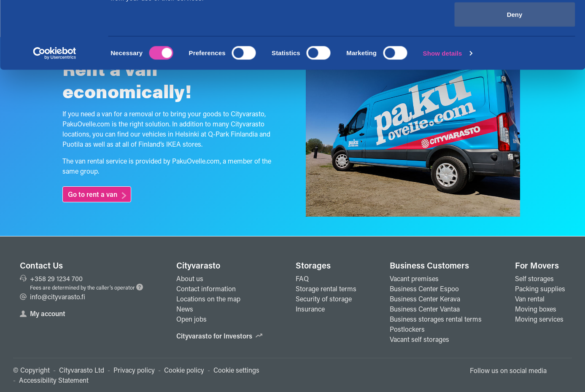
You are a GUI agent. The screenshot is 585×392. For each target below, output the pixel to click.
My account (43, 313)
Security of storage (324, 299)
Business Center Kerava (425, 299)
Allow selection (514, 50)
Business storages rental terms (436, 319)
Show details (443, 116)
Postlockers (407, 329)
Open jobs (191, 319)
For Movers (537, 265)
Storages (313, 265)
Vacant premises (414, 278)
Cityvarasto (198, 265)
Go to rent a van (93, 194)
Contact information (206, 289)
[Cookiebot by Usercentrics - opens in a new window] (55, 116)
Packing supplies (540, 289)
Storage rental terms (326, 289)
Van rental (530, 299)
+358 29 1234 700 (51, 278)
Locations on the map (208, 299)
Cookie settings (236, 370)
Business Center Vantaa (425, 309)
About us (190, 278)
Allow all (515, 22)
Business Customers (429, 265)
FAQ (302, 278)
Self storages (534, 278)
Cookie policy (184, 370)
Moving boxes (536, 309)
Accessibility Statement (54, 380)
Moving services (539, 319)
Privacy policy (134, 370)
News (185, 309)
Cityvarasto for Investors (219, 336)
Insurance (310, 309)
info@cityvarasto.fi (53, 297)
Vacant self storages (419, 339)
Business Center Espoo (424, 289)
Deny (515, 77)
